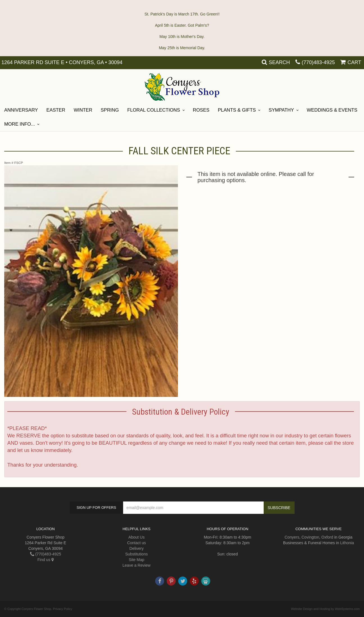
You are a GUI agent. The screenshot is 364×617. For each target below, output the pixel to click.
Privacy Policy (62, 609)
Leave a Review (137, 565)
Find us (46, 560)
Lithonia (347, 543)
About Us (137, 537)
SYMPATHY (281, 110)
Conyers (292, 537)
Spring (110, 110)
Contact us (136, 543)
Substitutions (137, 554)
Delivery (136, 548)
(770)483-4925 (318, 62)
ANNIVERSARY (21, 110)
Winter (83, 110)
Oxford (327, 537)
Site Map (136, 560)
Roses (201, 110)
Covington (310, 537)
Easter (56, 110)
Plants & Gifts (237, 110)
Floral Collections (154, 110)
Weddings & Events (332, 110)
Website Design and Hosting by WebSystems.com (325, 609)
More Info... (20, 124)
